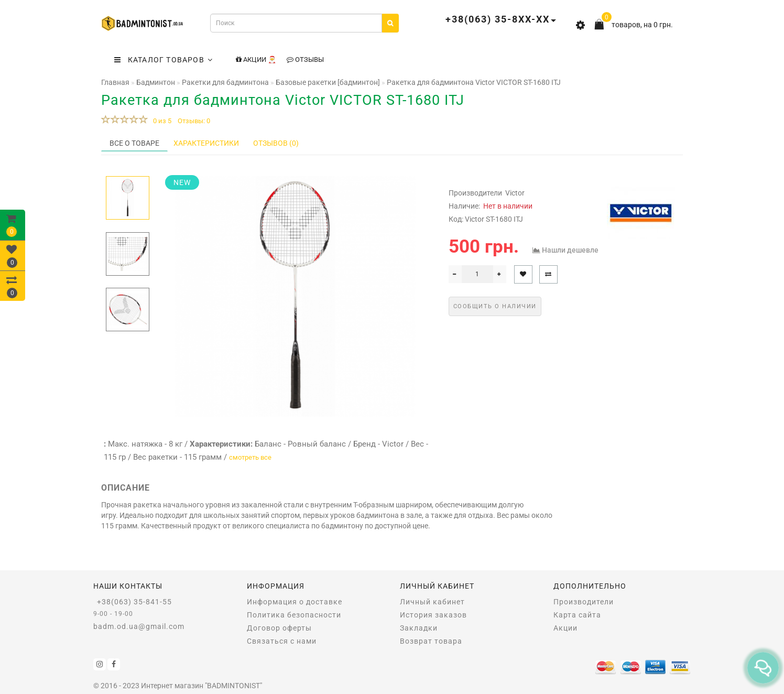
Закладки (419, 628)
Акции (565, 628)
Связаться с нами (282, 641)
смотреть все (250, 457)
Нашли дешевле (570, 250)
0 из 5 (161, 121)
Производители (584, 602)
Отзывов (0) (276, 143)
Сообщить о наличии (495, 306)
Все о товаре (134, 143)
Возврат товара (431, 641)
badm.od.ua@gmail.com (139, 626)
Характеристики (206, 143)
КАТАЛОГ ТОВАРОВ (164, 60)
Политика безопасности (294, 615)
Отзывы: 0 (194, 121)
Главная (115, 82)
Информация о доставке (295, 602)
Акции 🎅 (256, 59)
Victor (515, 193)
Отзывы (305, 59)
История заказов (433, 615)
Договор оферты (279, 628)
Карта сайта (577, 615)
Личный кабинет (432, 602)
